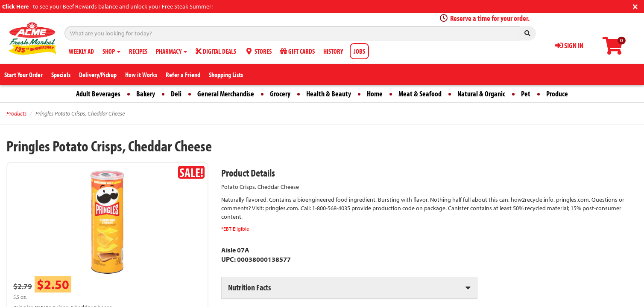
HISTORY (333, 51)
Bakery (146, 94)
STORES (258, 51)
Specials (61, 75)
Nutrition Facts (249, 287)
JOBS (359, 51)
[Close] (635, 6)
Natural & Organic (481, 94)
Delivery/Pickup (98, 75)
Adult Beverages (98, 94)
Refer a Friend (183, 75)
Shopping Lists (226, 75)
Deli (176, 94)
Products (16, 113)
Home (375, 94)
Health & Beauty (329, 94)
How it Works (141, 75)
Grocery (280, 94)
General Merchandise (226, 94)
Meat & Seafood (420, 94)
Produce (557, 94)
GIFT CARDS (297, 51)
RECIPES (138, 51)
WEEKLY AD (81, 51)
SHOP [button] (111, 51)
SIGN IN (569, 45)
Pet (526, 94)
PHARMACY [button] (171, 51)
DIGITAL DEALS (216, 51)
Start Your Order (23, 75)
